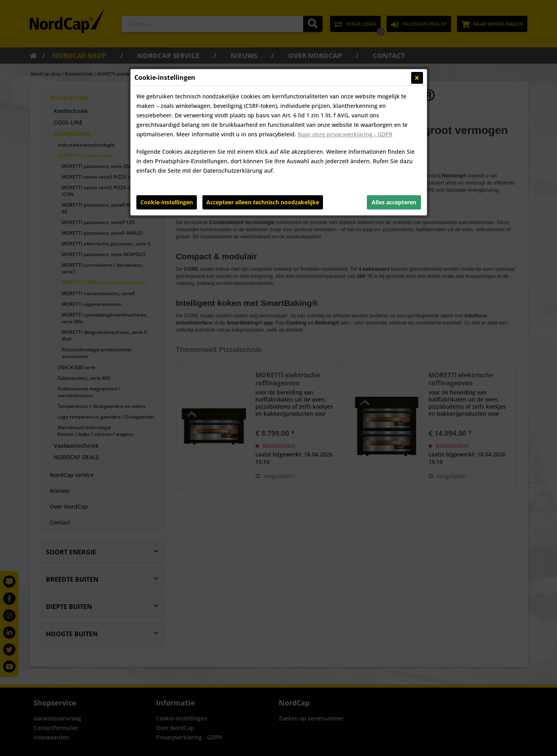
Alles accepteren (394, 202)
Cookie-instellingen (167, 202)
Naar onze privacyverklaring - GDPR (345, 134)
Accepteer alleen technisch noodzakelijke (263, 202)
